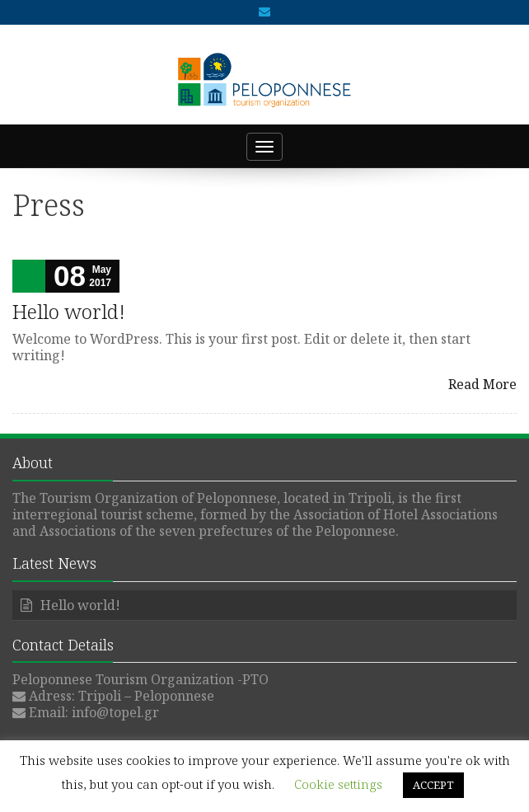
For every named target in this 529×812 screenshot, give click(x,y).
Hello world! (69, 311)
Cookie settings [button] (338, 784)
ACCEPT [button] (433, 785)
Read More (482, 384)
